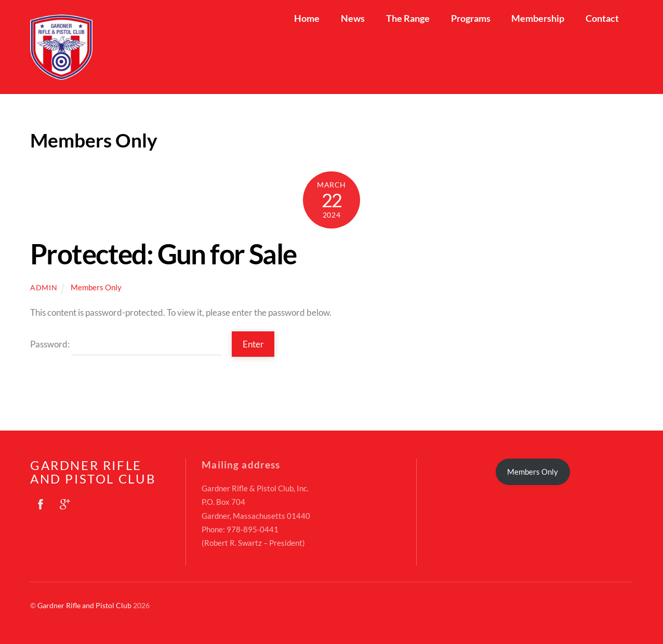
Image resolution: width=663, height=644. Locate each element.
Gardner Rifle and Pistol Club (84, 605)
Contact (602, 18)
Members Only (96, 287)
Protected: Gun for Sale (163, 254)
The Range (408, 18)
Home (307, 18)
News (353, 18)
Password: (126, 344)
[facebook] (41, 502)
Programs (471, 18)
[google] (65, 502)
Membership (538, 18)
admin (44, 287)
